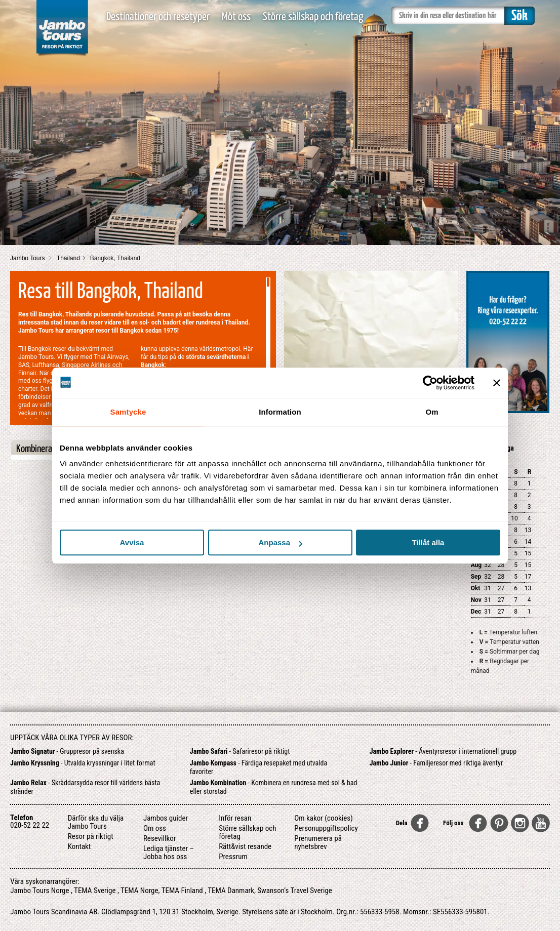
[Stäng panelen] (497, 383)
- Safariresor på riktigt (240, 751)
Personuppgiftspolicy (326, 828)
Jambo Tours (28, 258)
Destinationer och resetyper (158, 17)
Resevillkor (159, 838)
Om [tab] (432, 412)
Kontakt (79, 846)
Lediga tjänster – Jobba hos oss (169, 853)
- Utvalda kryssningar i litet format (83, 763)
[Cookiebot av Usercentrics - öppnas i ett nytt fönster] (430, 383)
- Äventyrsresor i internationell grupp (443, 751)
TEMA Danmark (231, 890)
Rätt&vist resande (245, 846)
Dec (476, 612)
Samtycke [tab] (128, 412)
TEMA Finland (182, 890)
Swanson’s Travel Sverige (295, 890)
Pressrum (233, 857)
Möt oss (236, 17)
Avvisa (132, 542)
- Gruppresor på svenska (67, 751)
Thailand (68, 258)
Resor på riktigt (91, 836)
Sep (476, 577)
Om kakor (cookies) (324, 818)
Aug (476, 565)
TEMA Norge (139, 890)
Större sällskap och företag (313, 17)
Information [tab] (280, 412)
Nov (476, 600)
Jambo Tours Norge (39, 890)
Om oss (155, 828)
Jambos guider (166, 818)
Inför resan (235, 818)
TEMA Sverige (95, 890)
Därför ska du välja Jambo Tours (96, 822)
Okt (476, 588)
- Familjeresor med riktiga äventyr (436, 763)
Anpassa (280, 542)
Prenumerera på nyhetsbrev (318, 842)
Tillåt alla (428, 542)
